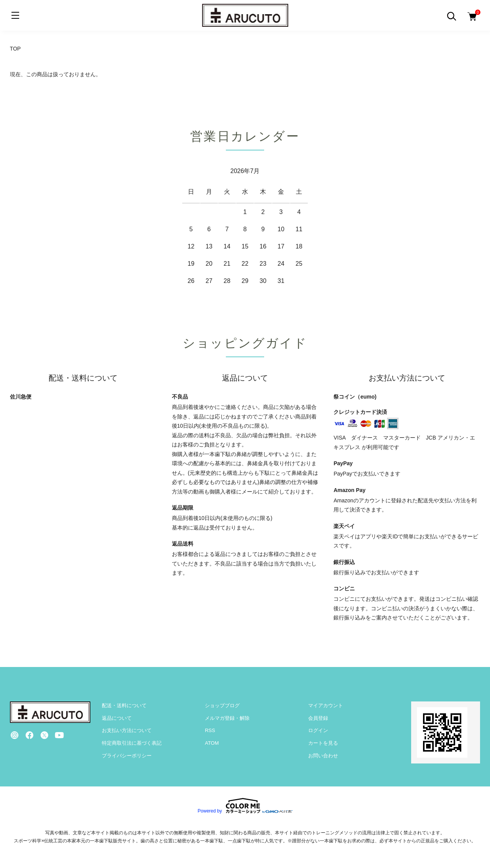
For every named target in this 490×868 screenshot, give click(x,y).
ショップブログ (222, 705)
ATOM (212, 743)
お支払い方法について (127, 730)
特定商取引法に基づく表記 (132, 743)
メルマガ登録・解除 (227, 718)
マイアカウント (326, 705)
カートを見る (323, 743)
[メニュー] (15, 15)
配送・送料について (124, 705)
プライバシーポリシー (127, 756)
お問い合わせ (323, 756)
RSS (210, 730)
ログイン (318, 730)
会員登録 (318, 718)
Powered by (245, 806)
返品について (117, 718)
